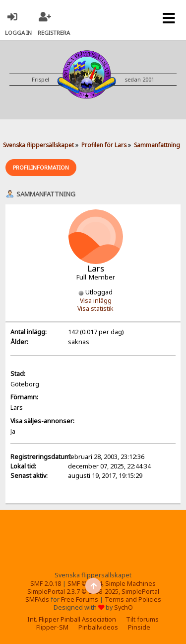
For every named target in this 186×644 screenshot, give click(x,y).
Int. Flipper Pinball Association (72, 619)
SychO (124, 607)
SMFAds (37, 599)
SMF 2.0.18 (46, 584)
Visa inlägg (96, 301)
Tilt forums (142, 619)
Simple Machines (130, 584)
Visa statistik (95, 309)
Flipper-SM (52, 627)
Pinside (139, 627)
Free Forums (80, 599)
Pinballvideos (98, 627)
